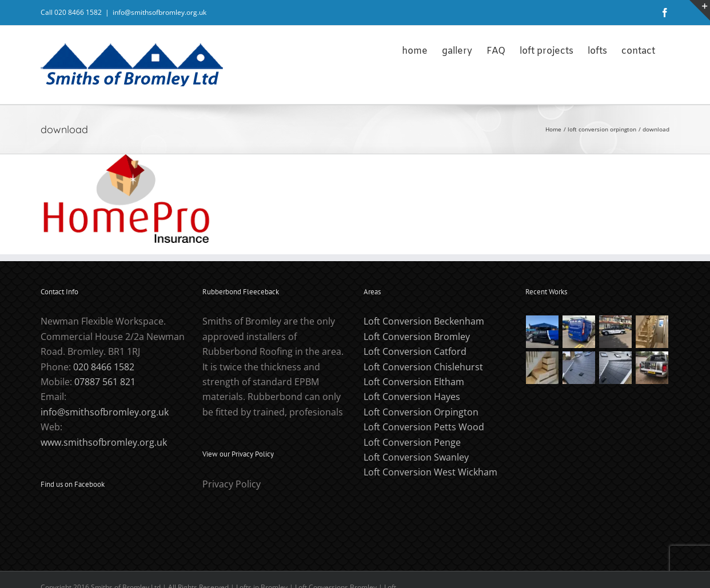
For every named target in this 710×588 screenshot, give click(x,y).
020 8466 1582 (104, 367)
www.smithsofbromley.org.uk (104, 442)
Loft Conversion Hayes (412, 397)
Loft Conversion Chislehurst (423, 367)
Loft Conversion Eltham (414, 382)
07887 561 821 (105, 382)
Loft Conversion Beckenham (424, 321)
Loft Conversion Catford (415, 351)
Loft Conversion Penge (412, 442)
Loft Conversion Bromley (417, 337)
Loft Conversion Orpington (421, 412)
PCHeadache (139, 572)
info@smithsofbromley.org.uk (159, 12)
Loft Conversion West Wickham (430, 472)
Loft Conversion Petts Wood (424, 427)
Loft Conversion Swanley (416, 457)
